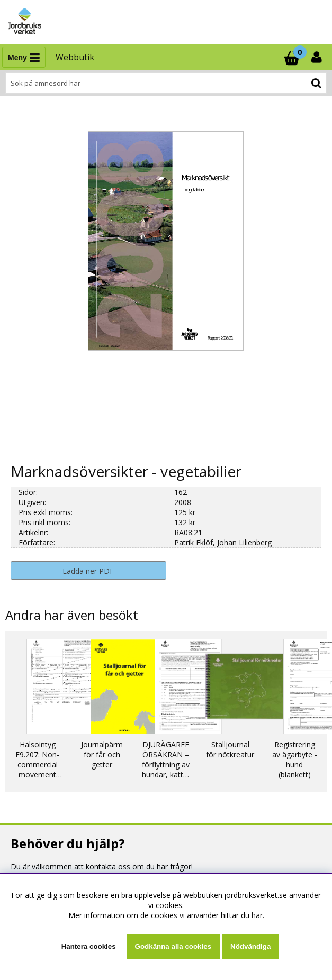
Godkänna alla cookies (173, 946)
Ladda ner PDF (88, 571)
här (257, 915)
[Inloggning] (318, 57)
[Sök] (166, 83)
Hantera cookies (89, 946)
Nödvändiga (250, 946)
